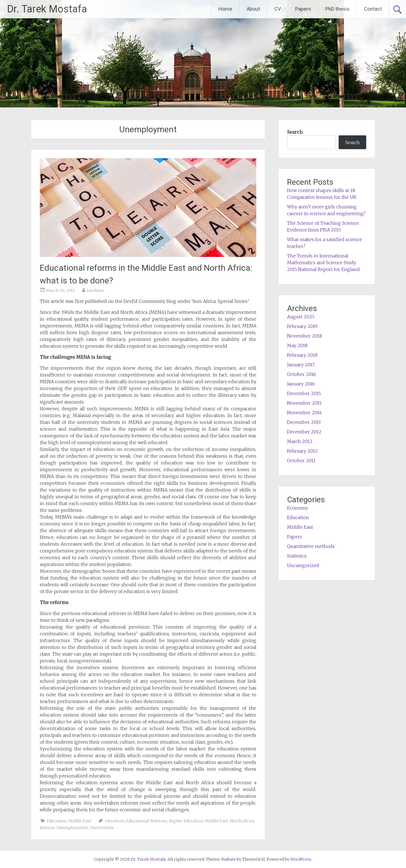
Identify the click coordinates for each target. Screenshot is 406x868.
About (253, 9)
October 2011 (301, 461)
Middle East (80, 821)
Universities (102, 828)
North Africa (242, 821)
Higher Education (186, 821)
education (115, 821)
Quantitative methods (311, 546)
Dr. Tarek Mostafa (47, 9)
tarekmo (96, 290)
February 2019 (302, 326)
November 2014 (304, 413)
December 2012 (304, 432)
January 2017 (301, 365)
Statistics (297, 556)
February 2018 (302, 355)
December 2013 (304, 422)
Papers (303, 9)
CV (278, 9)
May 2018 (297, 345)
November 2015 (304, 403)
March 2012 (300, 441)
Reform (47, 828)
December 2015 (304, 393)
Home (225, 9)
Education (57, 821)
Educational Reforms (147, 821)
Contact (373, 9)
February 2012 (302, 451)
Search (295, 132)
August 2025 (301, 317)
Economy (297, 508)
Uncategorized (303, 565)
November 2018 (304, 336)
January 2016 (301, 384)
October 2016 (302, 374)
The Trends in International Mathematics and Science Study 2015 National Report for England (323, 263)
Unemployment (72, 828)
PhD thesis (337, 9)
